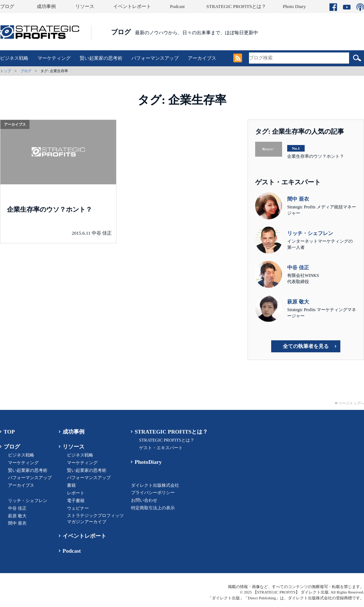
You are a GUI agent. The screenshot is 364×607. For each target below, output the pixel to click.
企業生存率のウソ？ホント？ (50, 209)
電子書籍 (76, 501)
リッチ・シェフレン (28, 501)
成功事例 (46, 6)
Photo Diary (294, 6)
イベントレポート (132, 6)
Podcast (177, 6)
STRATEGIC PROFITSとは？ (236, 6)
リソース (85, 6)
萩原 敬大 (17, 516)
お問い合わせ (144, 500)
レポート (76, 493)
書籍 (71, 485)
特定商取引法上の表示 (153, 508)
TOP (9, 432)
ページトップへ (351, 403)
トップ (5, 71)
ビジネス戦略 (14, 58)
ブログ (7, 6)
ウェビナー (78, 508)
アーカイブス (202, 58)
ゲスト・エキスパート (161, 448)
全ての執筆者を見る (306, 346)
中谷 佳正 (17, 508)
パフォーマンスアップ (155, 58)
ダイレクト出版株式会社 (155, 485)
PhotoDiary (148, 462)
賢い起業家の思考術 (101, 58)
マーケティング (54, 58)
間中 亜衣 (17, 523)
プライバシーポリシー (153, 493)
